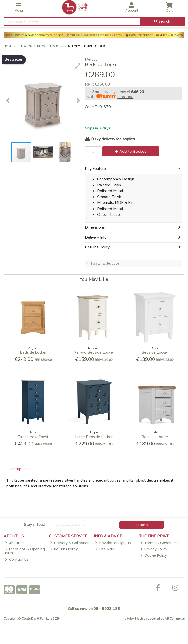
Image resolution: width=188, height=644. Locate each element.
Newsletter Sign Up (113, 543)
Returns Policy (64, 549)
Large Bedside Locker (94, 437)
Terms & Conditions (159, 543)
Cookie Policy (154, 555)
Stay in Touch (35, 525)
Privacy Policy (154, 549)
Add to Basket (131, 151)
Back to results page (105, 264)
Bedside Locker (33, 352)
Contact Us (17, 559)
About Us (15, 543)
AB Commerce (175, 619)
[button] (78, 66)
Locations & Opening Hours (24, 551)
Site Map (104, 549)
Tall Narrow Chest (33, 437)
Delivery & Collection (70, 543)
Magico (140, 619)
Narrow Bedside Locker (94, 352)
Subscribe (142, 525)
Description (18, 469)
